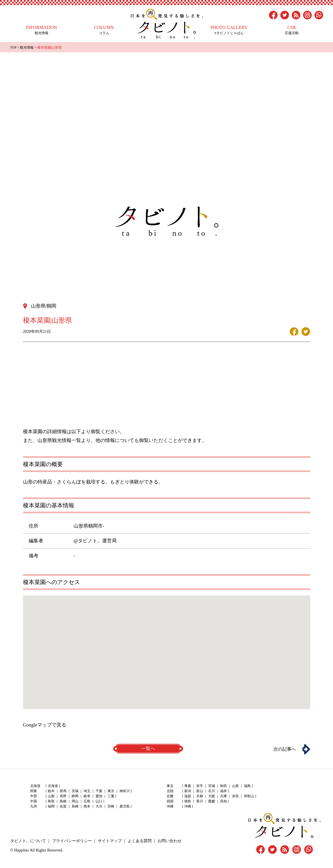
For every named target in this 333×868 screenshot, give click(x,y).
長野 (63, 796)
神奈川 (125, 791)
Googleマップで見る (45, 725)
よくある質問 (140, 841)
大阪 (212, 796)
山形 (235, 786)
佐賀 (63, 806)
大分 (99, 806)
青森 (188, 786)
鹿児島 (125, 806)
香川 (200, 801)
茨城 (75, 791)
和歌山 (249, 796)
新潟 (188, 791)
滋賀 (188, 796)
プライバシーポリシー (72, 841)
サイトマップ (110, 841)
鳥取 (51, 801)
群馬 (63, 791)
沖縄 (188, 806)
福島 (247, 786)
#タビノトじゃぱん (229, 30)
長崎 (75, 806)
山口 (99, 801)
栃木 (51, 791)
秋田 (224, 786)
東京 (111, 791)
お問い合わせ (169, 841)
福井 (224, 791)
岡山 (75, 801)
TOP (13, 47)
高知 (224, 801)
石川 (212, 791)
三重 (111, 796)
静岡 (75, 796)
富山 (200, 791)
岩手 (200, 786)
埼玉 (87, 791)
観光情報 (42, 30)
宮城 (212, 786)
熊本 (87, 806)
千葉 (99, 791)
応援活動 (292, 30)
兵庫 (224, 796)
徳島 (188, 801)
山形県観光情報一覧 (59, 440)
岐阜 (87, 796)
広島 (87, 801)
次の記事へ (285, 749)
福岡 (51, 806)
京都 (200, 796)
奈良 (235, 796)
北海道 (53, 786)
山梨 (51, 796)
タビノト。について (28, 841)
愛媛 (212, 801)
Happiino (22, 850)
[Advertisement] (166, 95)
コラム (104, 30)
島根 (63, 801)
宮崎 (111, 806)
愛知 (99, 796)
